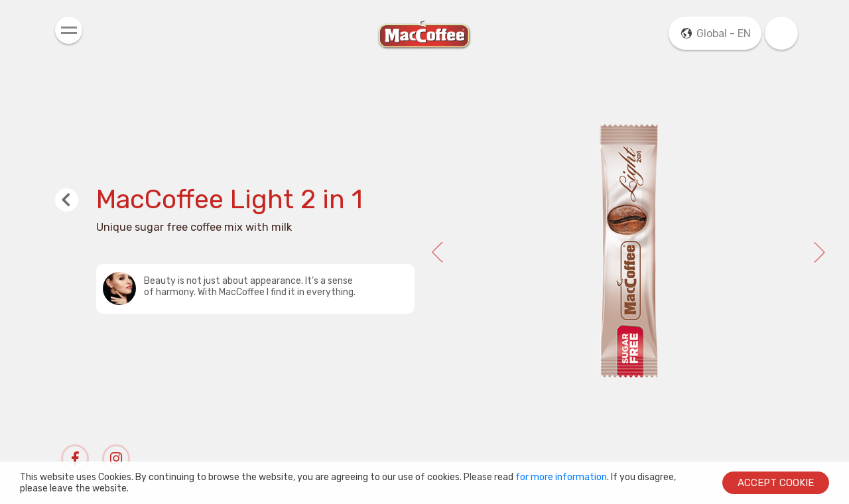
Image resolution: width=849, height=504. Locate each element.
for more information (561, 477)
